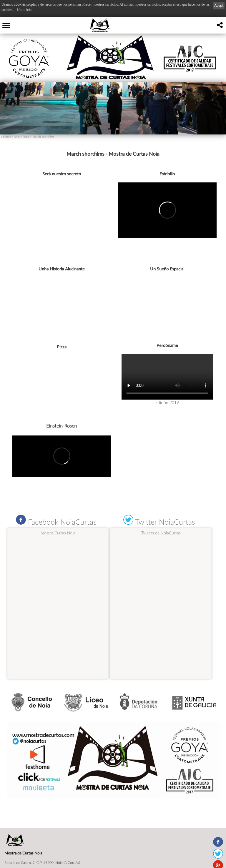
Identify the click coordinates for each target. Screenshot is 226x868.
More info (25, 10)
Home (7, 137)
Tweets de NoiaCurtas (161, 533)
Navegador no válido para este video (167, 377)
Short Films (22, 137)
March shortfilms (43, 137)
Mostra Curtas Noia (58, 533)
